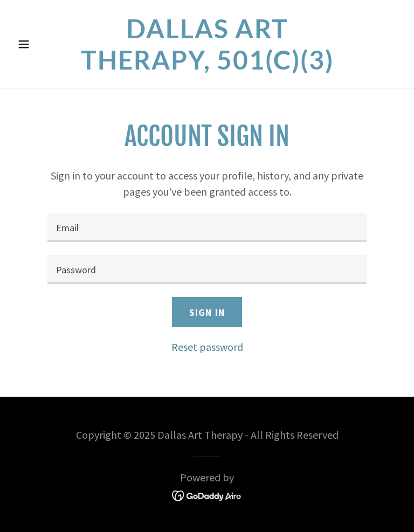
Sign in (207, 312)
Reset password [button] (207, 347)
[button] (42, 44)
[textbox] (207, 227)
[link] (207, 65)
